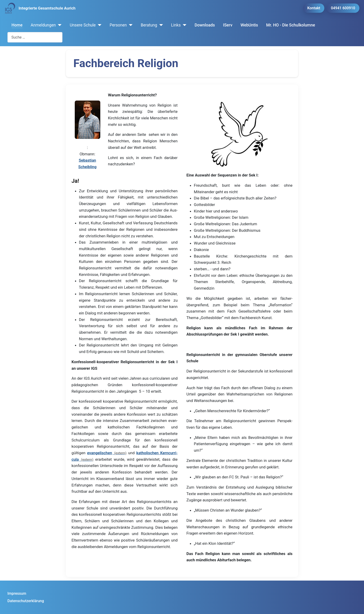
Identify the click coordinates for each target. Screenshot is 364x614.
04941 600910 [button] (343, 8)
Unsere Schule (83, 25)
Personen (118, 25)
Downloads (205, 25)
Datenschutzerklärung (26, 601)
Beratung (149, 25)
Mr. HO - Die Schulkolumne (291, 25)
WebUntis (249, 25)
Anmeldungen (43, 25)
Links (176, 25)
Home (17, 25)
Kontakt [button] (314, 8)
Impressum (17, 593)
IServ (228, 25)
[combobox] (35, 37)
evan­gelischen (100, 453)
